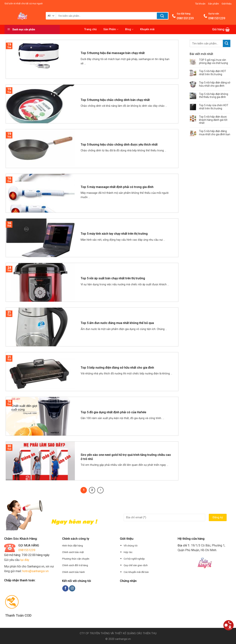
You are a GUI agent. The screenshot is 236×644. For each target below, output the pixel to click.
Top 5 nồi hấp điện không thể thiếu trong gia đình (214, 96)
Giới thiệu (227, 4)
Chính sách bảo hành (73, 572)
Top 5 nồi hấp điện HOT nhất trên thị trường (213, 73)
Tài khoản (200, 4)
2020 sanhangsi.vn (119, 639)
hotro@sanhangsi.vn (35, 571)
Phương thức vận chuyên (76, 559)
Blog (129, 29)
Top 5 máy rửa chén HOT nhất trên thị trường (214, 107)
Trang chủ (90, 29)
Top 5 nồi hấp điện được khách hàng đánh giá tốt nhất (213, 120)
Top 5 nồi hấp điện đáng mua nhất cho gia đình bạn (215, 133)
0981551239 (27, 550)
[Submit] (227, 43)
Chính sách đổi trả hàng (75, 565)
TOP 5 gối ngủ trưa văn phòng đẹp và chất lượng (213, 61)
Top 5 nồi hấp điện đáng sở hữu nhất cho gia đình (215, 84)
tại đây (25, 560)
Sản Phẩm (111, 29)
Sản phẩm (213, 4)
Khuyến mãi (147, 29)
